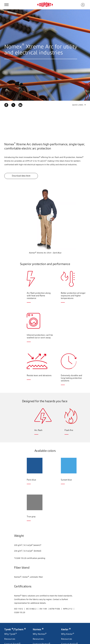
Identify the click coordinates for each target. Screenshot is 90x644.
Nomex (38, 629)
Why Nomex (40, 634)
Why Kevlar (68, 634)
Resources (10, 639)
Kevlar (66, 629)
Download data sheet (21, 176)
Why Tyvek (11, 634)
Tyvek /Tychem (15, 629)
